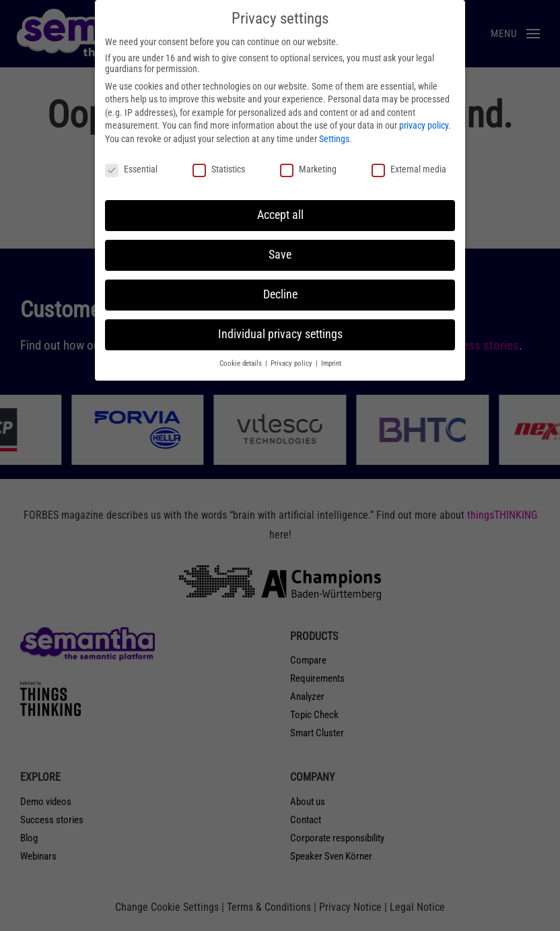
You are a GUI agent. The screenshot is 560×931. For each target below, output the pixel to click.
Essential (131, 169)
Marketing (308, 169)
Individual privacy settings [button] (280, 334)
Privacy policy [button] (292, 363)
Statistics (219, 169)
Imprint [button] (331, 363)
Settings (334, 139)
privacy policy (424, 125)
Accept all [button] (280, 215)
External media (409, 169)
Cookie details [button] (242, 363)
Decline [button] (280, 294)
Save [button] (280, 255)
